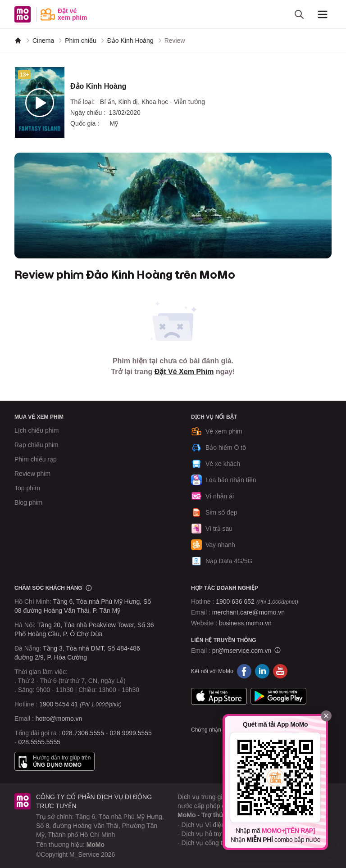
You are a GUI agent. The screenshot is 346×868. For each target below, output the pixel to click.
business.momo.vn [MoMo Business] (245, 623)
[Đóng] (326, 716)
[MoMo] (18, 41)
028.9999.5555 (130, 733)
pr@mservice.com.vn (242, 651)
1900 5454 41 (59, 704)
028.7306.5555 (83, 733)
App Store (219, 696)
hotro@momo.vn (59, 719)
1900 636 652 (257, 601)
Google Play (278, 696)
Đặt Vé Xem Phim (184, 372)
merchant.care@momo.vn (248, 612)
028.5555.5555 (39, 742)
